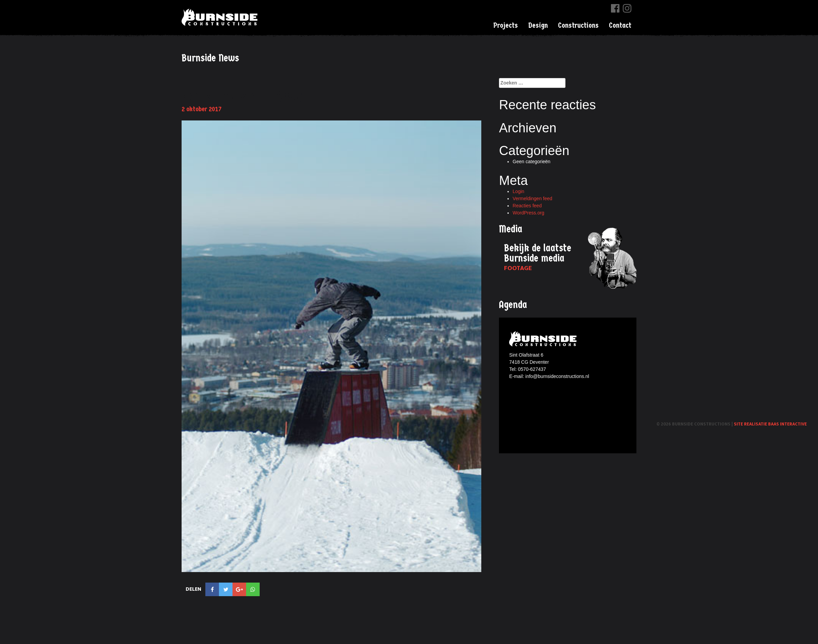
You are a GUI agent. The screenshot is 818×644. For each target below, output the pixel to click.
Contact (620, 25)
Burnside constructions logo (544, 339)
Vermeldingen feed (532, 198)
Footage (518, 268)
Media (511, 229)
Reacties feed (527, 206)
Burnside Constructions (221, 17)
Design (538, 25)
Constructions (578, 25)
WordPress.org (528, 213)
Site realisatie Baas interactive (770, 424)
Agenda (513, 305)
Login (518, 191)
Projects (506, 25)
